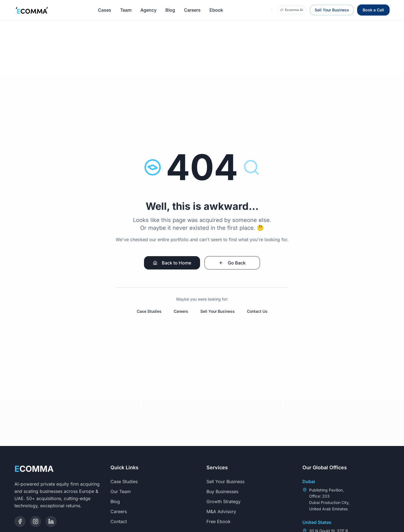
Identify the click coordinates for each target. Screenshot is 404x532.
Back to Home (172, 263)
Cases (105, 10)
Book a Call (373, 10)
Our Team (123, 491)
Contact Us (257, 311)
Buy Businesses (225, 491)
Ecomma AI (291, 10)
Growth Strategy (226, 501)
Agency (148, 10)
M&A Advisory (224, 511)
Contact (121, 521)
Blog (170, 10)
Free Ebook (221, 521)
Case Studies (149, 311)
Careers (192, 10)
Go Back (232, 263)
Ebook (216, 10)
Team (126, 10)
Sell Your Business (332, 10)
